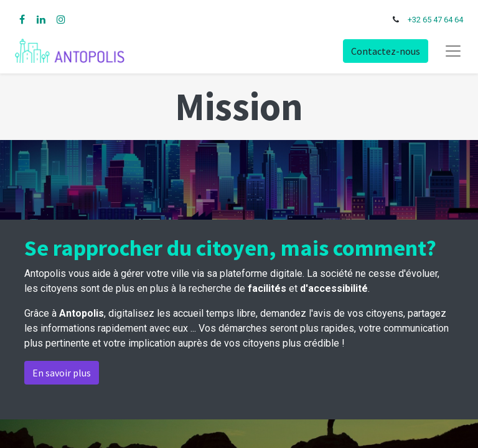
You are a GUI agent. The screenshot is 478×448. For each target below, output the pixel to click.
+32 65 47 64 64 (435, 20)
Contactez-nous (386, 51)
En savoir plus (62, 373)
